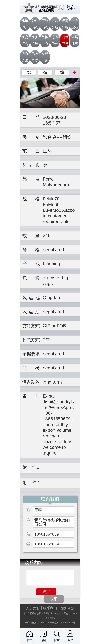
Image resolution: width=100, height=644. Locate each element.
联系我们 (50, 608)
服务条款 (67, 608)
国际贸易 (65, 40)
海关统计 (35, 40)
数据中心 (45, 40)
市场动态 (45, 24)
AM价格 (25, 24)
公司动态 (35, 24)
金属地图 (75, 40)
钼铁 (67, 137)
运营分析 (55, 24)
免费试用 (48, 8)
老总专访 (35, 57)
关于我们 (33, 608)
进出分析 (65, 24)
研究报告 (25, 40)
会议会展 (25, 57)
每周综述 (75, 24)
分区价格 (55, 40)
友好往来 (45, 57)
